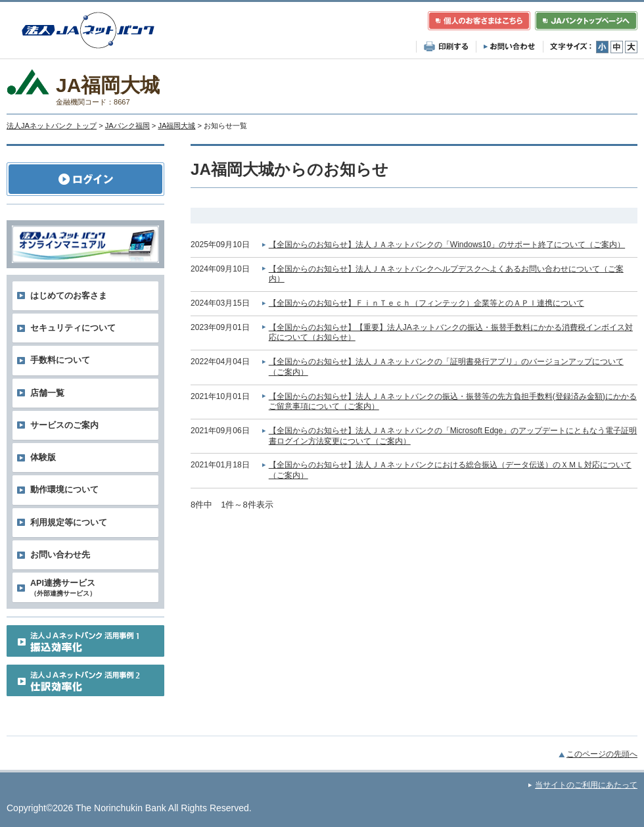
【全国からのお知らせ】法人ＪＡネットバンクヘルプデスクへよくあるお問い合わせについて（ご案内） (446, 274)
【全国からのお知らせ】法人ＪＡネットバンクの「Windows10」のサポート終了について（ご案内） (447, 245)
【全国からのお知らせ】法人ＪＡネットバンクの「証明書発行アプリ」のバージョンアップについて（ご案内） (446, 367)
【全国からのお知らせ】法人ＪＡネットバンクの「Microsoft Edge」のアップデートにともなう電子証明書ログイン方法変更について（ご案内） (453, 436)
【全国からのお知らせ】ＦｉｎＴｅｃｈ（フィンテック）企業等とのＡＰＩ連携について (426, 303)
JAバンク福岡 (127, 126)
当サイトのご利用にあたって (586, 785)
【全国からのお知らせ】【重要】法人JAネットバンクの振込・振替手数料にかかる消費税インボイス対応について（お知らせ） (451, 333)
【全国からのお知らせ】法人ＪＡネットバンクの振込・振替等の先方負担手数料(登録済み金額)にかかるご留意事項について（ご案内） (453, 402)
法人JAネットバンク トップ (52, 126)
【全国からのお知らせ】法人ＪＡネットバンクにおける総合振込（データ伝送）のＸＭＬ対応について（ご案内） (450, 470)
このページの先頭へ (602, 754)
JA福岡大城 (176, 126)
